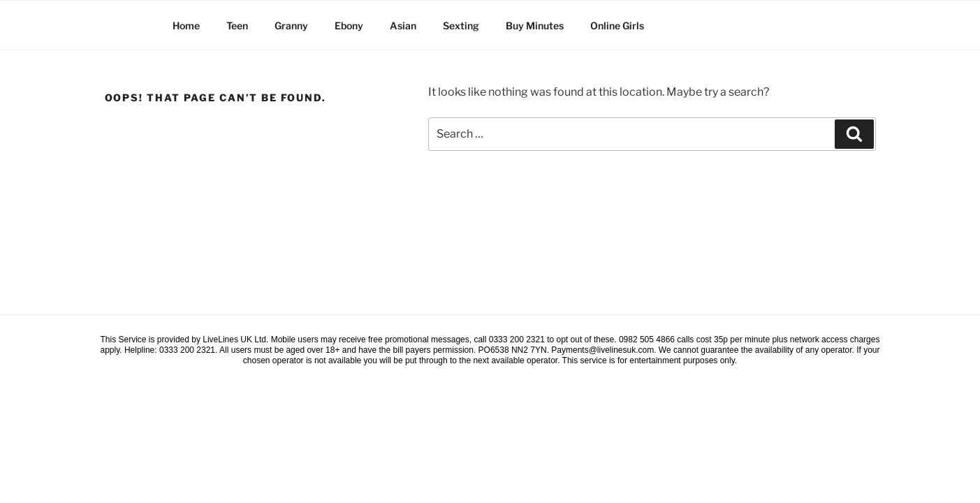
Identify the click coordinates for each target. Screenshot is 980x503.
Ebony (349, 25)
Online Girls (617, 25)
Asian (403, 25)
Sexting (461, 25)
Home (186, 25)
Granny (291, 25)
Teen (237, 25)
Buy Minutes (535, 25)
